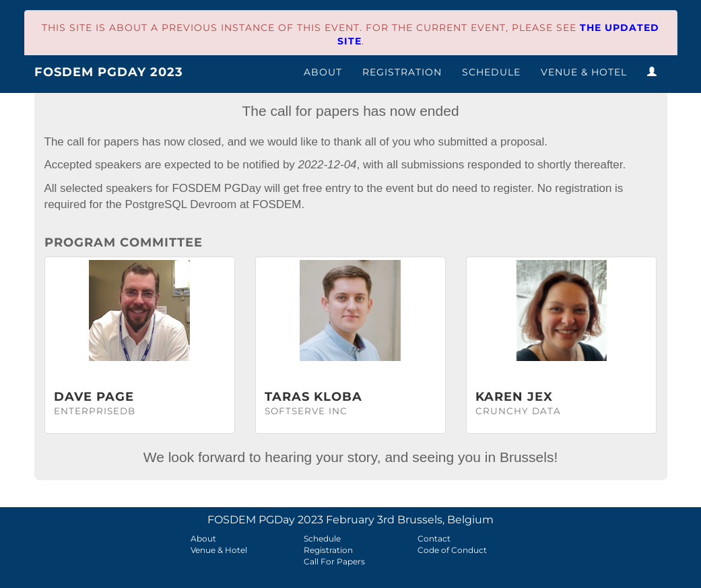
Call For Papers (334, 561)
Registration (402, 72)
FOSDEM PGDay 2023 (109, 72)
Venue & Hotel (584, 72)
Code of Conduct (452, 550)
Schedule (491, 72)
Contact (434, 538)
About (323, 72)
